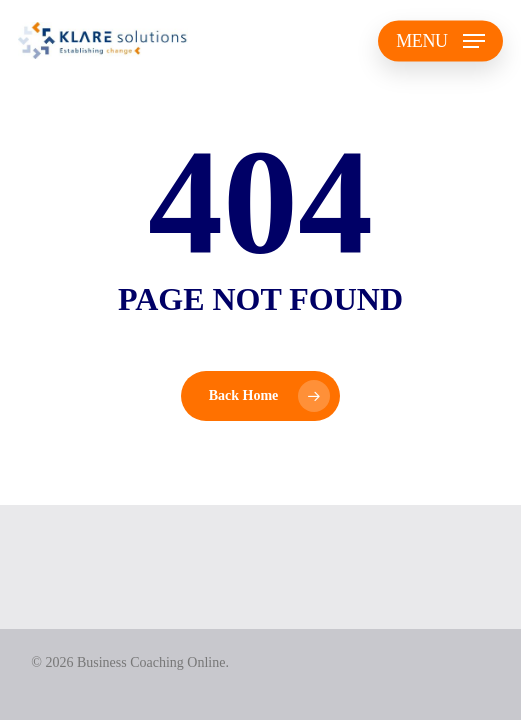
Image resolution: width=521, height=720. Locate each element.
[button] (440, 41)
